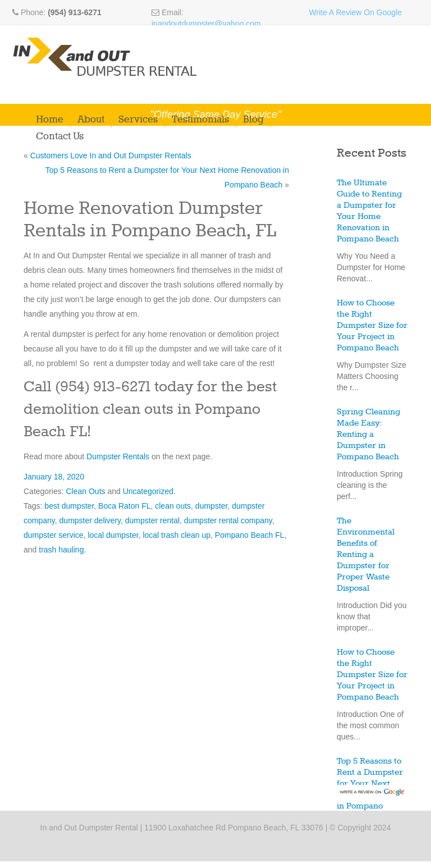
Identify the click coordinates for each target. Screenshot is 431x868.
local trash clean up (176, 535)
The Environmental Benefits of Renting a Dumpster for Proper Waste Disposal (366, 555)
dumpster (212, 506)
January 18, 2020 (54, 477)
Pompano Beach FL (250, 535)
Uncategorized (148, 491)
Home (50, 120)
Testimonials (200, 120)
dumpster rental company (228, 520)
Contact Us (60, 136)
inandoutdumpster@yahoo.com (206, 24)
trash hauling (61, 550)
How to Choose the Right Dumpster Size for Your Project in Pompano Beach (372, 326)
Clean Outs (85, 491)
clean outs (173, 506)
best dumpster (69, 506)
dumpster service (54, 535)
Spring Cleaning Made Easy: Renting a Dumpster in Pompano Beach (368, 435)
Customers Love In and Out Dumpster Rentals (111, 156)
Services (138, 120)
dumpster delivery (90, 520)
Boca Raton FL (124, 506)
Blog (253, 120)
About (91, 120)
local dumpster (113, 535)
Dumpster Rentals (118, 456)
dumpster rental (152, 520)
